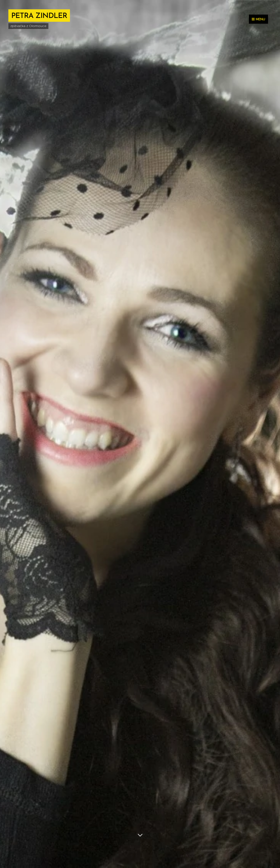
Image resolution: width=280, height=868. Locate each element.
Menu (258, 19)
